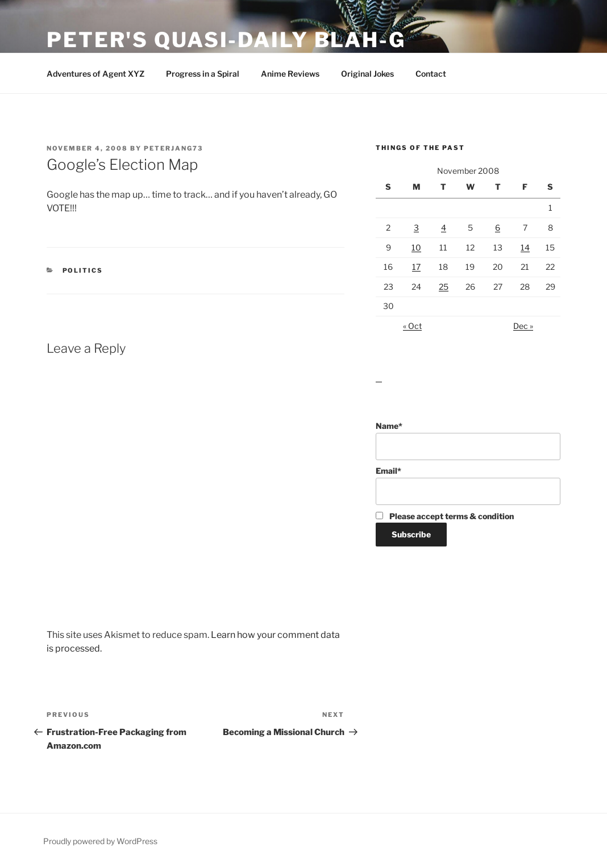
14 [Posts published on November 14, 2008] (525, 247)
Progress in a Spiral (203, 74)
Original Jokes (367, 74)
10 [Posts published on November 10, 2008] (416, 247)
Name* (468, 441)
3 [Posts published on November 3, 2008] (416, 228)
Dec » (523, 326)
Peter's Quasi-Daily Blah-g (226, 40)
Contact (431, 74)
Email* (468, 485)
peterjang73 (173, 148)
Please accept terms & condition (445, 516)
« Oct (412, 326)
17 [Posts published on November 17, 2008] (416, 267)
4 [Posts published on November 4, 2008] (444, 228)
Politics (83, 270)
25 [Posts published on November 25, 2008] (444, 287)
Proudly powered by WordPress (100, 841)
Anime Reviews (290, 74)
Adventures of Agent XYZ (95, 74)
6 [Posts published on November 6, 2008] (498, 228)
